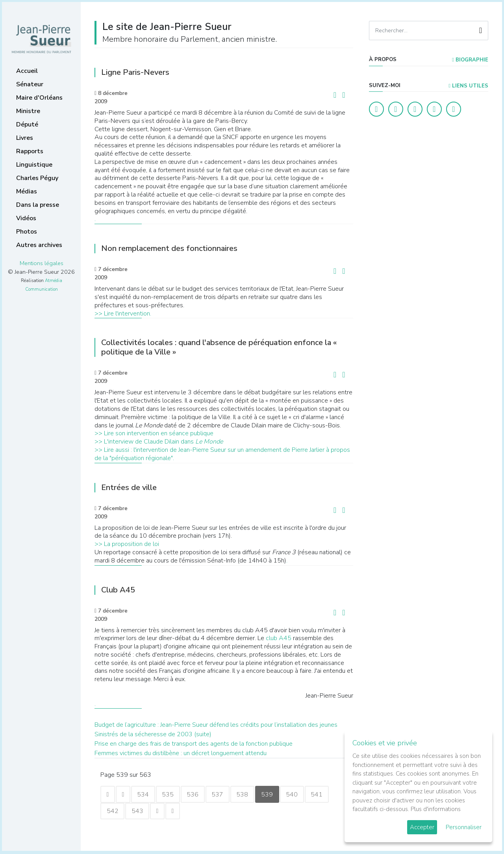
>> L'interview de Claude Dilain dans (159, 442)
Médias (27, 191)
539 (276, 795)
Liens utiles (468, 86)
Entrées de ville (129, 487)
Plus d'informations (436, 809)
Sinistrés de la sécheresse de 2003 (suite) (153, 734)
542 (113, 812)
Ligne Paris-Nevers (135, 72)
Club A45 (118, 590)
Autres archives (39, 245)
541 (328, 795)
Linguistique (34, 165)
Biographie (470, 60)
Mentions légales (42, 263)
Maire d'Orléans (39, 98)
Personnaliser (464, 827)
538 (250, 795)
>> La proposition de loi (127, 544)
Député (27, 124)
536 (198, 795)
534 (146, 795)
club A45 (279, 638)
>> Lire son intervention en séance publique (154, 433)
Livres (25, 138)
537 (224, 795)
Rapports (30, 151)
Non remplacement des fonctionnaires (169, 248)
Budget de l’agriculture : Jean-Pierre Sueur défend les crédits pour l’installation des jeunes (216, 725)
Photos (27, 232)
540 (302, 795)
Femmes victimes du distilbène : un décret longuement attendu (181, 753)
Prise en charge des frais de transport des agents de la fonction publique (194, 744)
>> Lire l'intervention (122, 314)
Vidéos (26, 218)
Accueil (27, 71)
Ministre (28, 111)
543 (139, 812)
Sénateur (30, 84)
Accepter (422, 827)
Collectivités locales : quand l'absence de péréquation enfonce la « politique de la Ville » (219, 347)
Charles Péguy (37, 178)
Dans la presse (38, 205)
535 (172, 795)
